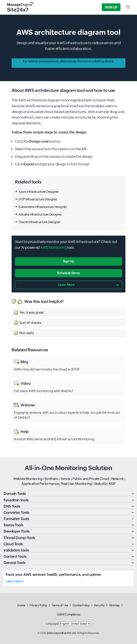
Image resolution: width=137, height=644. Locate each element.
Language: (52, 624)
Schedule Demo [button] (68, 273)
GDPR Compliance (68, 614)
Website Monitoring (28, 479)
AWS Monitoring (54, 248)
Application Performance (40, 484)
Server (65, 479)
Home (21, 605)
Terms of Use (60, 605)
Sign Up (111, 7)
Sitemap (114, 605)
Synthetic (52, 479)
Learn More (14, 581)
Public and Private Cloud (91, 479)
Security (99, 605)
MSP (112, 484)
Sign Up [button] (68, 261)
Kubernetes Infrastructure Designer (43, 207)
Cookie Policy (81, 605)
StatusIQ (100, 484)
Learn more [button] (66, 285)
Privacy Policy (38, 605)
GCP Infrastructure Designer (38, 199)
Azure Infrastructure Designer (39, 192)
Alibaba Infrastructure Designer (40, 214)
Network (118, 479)
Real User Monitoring (77, 484)
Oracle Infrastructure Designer (39, 222)
